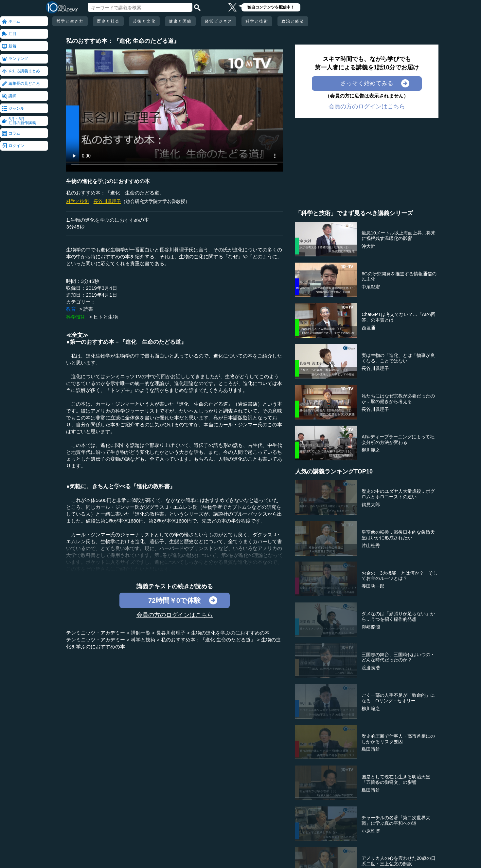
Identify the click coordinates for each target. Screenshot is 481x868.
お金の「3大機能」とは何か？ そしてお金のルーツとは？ (400, 576)
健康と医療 (180, 21)
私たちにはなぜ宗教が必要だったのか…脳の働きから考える (398, 399)
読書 (88, 309)
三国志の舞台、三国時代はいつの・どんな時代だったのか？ (398, 657)
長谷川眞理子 (107, 201)
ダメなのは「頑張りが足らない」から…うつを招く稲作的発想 (398, 616)
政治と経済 (293, 21)
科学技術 (76, 317)
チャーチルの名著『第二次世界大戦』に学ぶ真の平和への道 (396, 820)
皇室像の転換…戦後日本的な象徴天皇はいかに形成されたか (398, 535)
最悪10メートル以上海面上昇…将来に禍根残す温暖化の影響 (399, 236)
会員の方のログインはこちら (175, 615)
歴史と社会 (108, 21)
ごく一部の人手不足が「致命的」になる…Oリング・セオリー (398, 698)
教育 (71, 309)
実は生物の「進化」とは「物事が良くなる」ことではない (398, 358)
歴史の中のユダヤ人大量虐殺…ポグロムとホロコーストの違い (398, 494)
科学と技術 (257, 21)
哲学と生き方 (70, 21)
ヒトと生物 (106, 317)
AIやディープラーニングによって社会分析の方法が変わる (398, 440)
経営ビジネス (219, 21)
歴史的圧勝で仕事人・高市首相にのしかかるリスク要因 (398, 739)
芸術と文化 (144, 21)
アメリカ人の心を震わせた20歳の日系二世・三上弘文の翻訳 (399, 861)
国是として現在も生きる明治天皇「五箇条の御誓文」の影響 (396, 779)
